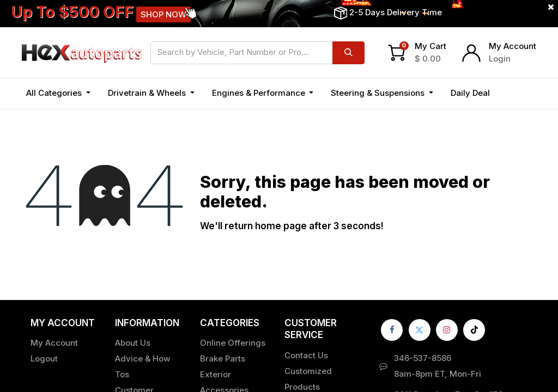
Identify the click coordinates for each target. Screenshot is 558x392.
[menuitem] (470, 93)
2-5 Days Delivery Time (396, 12)
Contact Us (306, 355)
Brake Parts (223, 359)
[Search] (348, 53)
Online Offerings (233, 343)
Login (500, 59)
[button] (511, 93)
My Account (512, 46)
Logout (44, 359)
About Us (133, 343)
